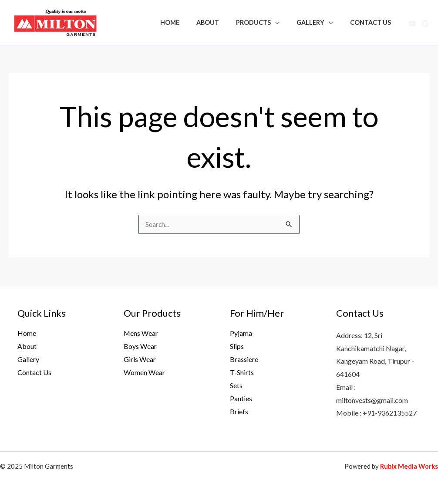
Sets (236, 385)
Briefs (239, 411)
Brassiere (244, 359)
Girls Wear (140, 359)
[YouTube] (412, 24)
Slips (237, 346)
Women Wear (144, 372)
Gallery (317, 22)
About (223, 22)
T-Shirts (242, 372)
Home (190, 22)
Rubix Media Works (409, 466)
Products (265, 22)
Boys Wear (140, 346)
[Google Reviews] (425, 24)
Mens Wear (141, 333)
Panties (241, 398)
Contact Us (373, 22)
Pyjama (241, 333)
